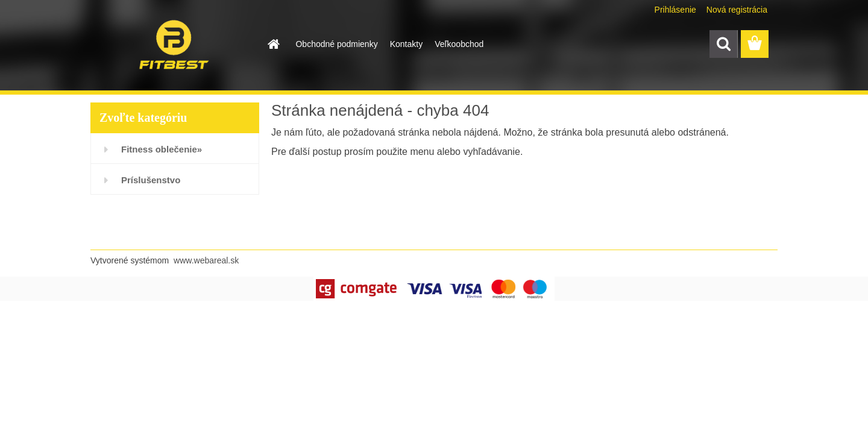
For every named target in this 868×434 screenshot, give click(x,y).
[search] (723, 44)
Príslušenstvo (151, 180)
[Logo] (173, 45)
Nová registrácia (737, 10)
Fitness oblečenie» (162, 149)
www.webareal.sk (206, 260)
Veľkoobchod (459, 44)
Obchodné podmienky (336, 44)
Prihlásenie (675, 10)
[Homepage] (272, 44)
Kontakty (406, 44)
